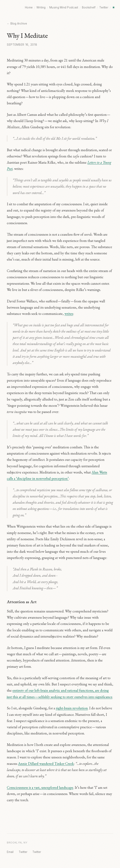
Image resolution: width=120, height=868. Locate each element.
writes (69, 314)
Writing (41, 7)
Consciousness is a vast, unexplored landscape (40, 787)
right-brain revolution (72, 708)
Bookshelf (89, 7)
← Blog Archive (17, 24)
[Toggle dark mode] (114, 7)
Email (10, 852)
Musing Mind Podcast (64, 7)
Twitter (104, 7)
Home (29, 7)
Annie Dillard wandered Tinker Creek (46, 764)
